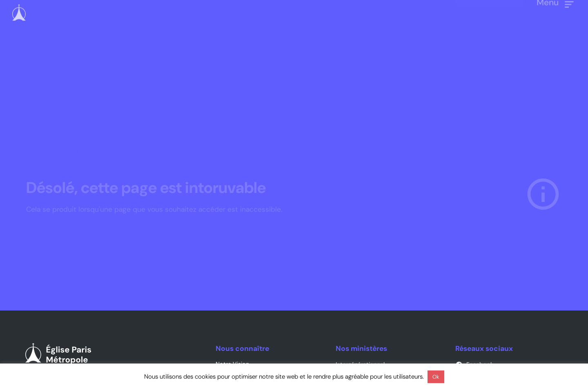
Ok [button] (436, 377)
